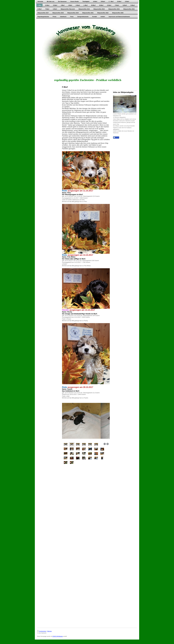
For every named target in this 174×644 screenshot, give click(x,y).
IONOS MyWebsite (58, 636)
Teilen (116, 138)
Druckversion (42, 631)
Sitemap (49, 631)
